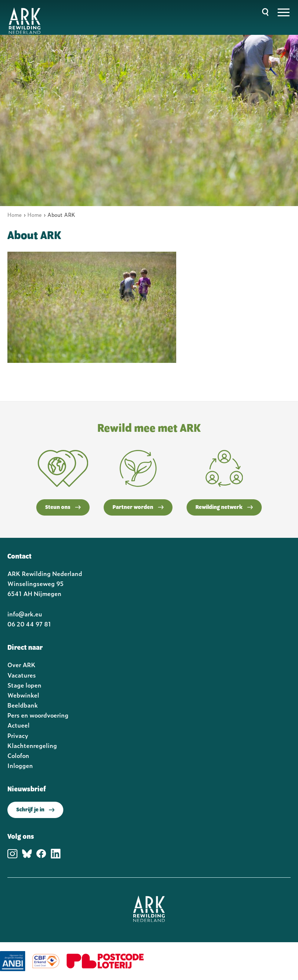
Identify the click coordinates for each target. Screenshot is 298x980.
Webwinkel (23, 695)
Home (15, 214)
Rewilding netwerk (224, 507)
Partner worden (138, 507)
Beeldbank (23, 705)
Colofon (18, 755)
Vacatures (22, 675)
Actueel (19, 725)
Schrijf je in (35, 810)
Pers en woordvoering (38, 715)
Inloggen (20, 765)
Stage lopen (24, 685)
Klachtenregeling (32, 745)
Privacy (18, 735)
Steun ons (63, 507)
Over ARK (21, 665)
